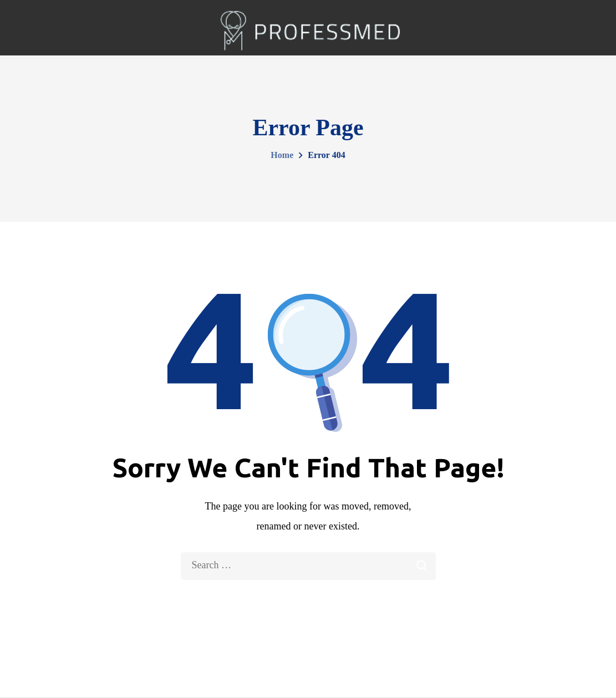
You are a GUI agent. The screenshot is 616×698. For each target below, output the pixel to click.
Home (282, 155)
